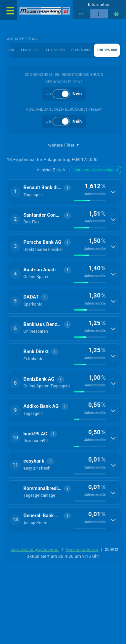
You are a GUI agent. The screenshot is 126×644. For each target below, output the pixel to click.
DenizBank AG (39, 379)
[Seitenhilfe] (117, 14)
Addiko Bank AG (41, 406)
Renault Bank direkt (43, 187)
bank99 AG (35, 434)
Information (99, 4)
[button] (64, 192)
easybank (34, 461)
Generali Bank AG (43, 516)
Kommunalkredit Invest (43, 488)
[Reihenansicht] (81, 14)
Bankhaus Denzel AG (43, 324)
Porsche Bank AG (43, 242)
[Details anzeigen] (113, 192)
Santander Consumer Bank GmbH (43, 215)
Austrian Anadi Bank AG (43, 270)
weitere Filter (64, 145)
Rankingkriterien (82, 549)
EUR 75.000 (81, 50)
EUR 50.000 (56, 50)
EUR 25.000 (30, 50)
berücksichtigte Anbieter (35, 549)
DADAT (31, 297)
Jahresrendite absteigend (95, 170)
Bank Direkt (36, 352)
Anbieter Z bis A (51, 170)
